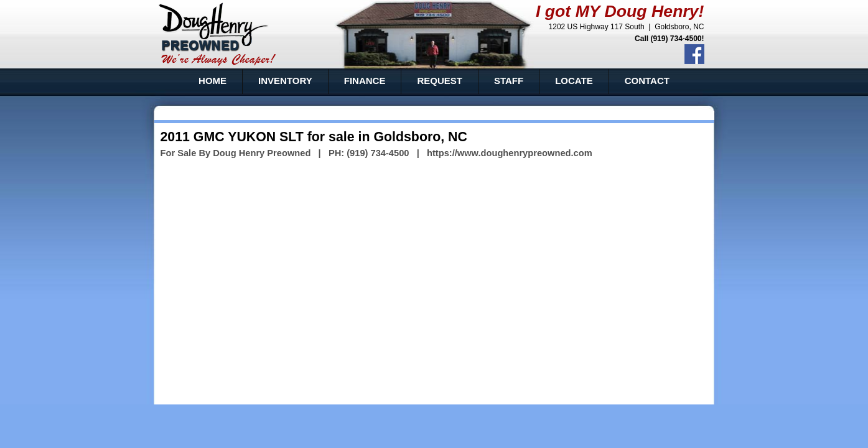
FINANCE (365, 81)
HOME (212, 81)
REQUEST (440, 81)
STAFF (509, 81)
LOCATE (574, 81)
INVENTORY (285, 81)
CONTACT (647, 81)
